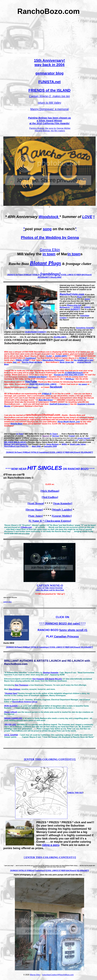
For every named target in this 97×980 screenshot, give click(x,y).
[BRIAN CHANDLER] (13, 718)
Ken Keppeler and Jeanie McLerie (47, 679)
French (72, 436)
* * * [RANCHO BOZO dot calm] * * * (62, 624)
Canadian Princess (66, 636)
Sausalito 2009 (50, 446)
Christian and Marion (38, 377)
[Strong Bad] (56, 277)
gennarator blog (49, 73)
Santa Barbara (53, 444)
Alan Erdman (14, 689)
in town (49, 254)
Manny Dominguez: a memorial (49, 109)
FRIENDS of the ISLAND (49, 90)
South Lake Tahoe (78, 444)
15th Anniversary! (49, 60)
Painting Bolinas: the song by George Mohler (50, 128)
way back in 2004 (49, 65)
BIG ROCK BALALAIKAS (15, 442)
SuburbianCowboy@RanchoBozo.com (58, 975)
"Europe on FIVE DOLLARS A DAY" (69, 375)
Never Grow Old (67, 362)
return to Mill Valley (49, 103)
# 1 (77, 440)
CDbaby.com (26, 527)
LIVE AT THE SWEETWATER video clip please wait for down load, (50, 588)
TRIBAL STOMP (22, 360)
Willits (64, 444)
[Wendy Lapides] (62, 510)
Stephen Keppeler (51, 673)
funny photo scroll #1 (73, 630)
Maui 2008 (36, 446)
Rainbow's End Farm (34, 406)
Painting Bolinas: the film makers (50, 131)
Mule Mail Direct (46, 400)
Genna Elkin (50, 250)
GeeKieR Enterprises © (60, 404)
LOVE (87, 217)
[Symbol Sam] (11, 693)
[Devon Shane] (34, 510)
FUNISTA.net (49, 82)
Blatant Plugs (45, 263)
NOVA (70, 379)
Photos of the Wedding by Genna (50, 237)
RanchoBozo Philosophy (53, 360)
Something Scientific (85, 328)
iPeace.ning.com (74, 305)
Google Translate (84, 438)
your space (33, 387)
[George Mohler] (62, 516)
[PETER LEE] (10, 725)
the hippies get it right (84, 360)
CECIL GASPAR (11, 735)
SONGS (77, 307)
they (15, 362)
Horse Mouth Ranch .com (69, 422)
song (47, 229)
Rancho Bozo (16, 424)
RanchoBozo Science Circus (25, 702)
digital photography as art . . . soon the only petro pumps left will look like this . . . (49, 875)
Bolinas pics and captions (16, 444)
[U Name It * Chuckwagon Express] (50, 521)
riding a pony (51, 845)
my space (83, 384)
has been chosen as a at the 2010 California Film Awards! (50, 121)
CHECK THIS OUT (75, 793)
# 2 (84, 440)
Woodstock (49, 217)
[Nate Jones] (35, 516)
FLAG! (49, 356)
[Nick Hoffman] (50, 491)
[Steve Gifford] (11, 712)
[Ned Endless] (50, 497)
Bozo (80, 297)
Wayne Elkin (35, 975)
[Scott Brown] (36, 503)
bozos (87, 299)
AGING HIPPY (61, 356)
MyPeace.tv (65, 307)
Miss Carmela (54, 382)
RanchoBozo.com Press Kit (16, 446)
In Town (20, 434)
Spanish (46, 436)
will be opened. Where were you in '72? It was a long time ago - (46, 374)
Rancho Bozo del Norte (32, 362)
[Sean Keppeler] (63, 503)
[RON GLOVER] (11, 706)
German (56, 436)
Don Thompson (22, 685)
